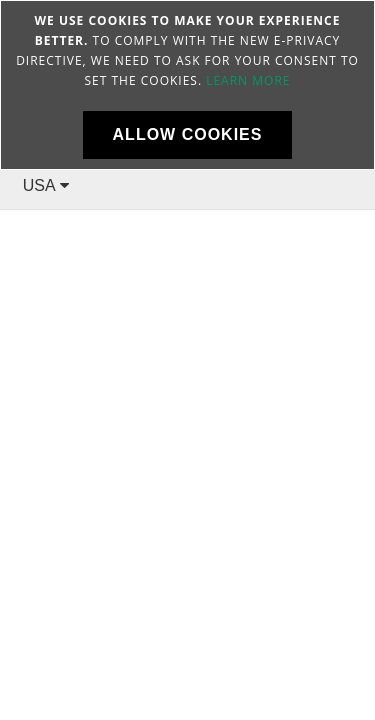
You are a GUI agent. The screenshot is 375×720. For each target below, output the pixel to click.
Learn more (248, 80)
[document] (187, 85)
